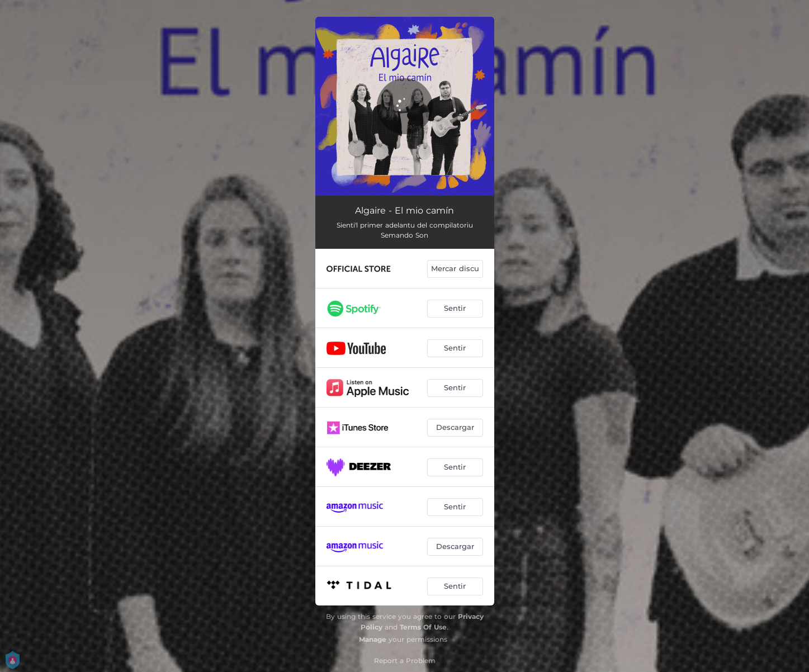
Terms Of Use (423, 627)
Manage (373, 639)
